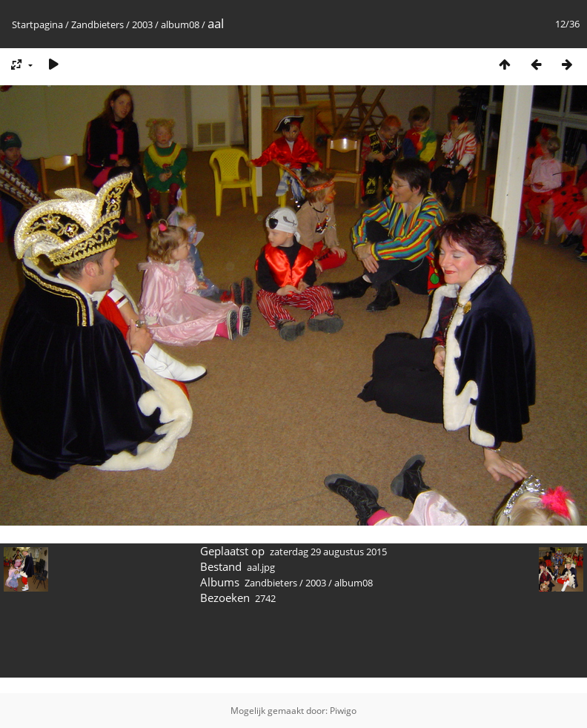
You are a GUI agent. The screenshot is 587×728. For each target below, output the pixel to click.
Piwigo (343, 711)
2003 (142, 24)
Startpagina (37, 24)
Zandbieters (97, 24)
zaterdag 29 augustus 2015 (328, 552)
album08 (180, 24)
